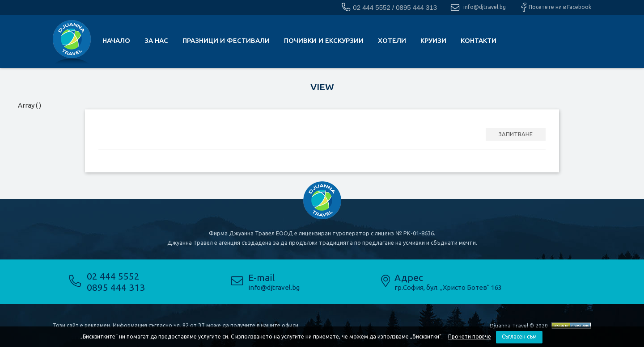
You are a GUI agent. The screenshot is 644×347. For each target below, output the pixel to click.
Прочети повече (470, 337)
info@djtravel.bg (485, 7)
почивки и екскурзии (324, 40)
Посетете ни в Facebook (560, 7)
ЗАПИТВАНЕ (516, 134)
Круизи (433, 40)
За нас (156, 40)
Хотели (392, 40)
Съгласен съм (519, 337)
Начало (116, 40)
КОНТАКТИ (479, 40)
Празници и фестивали (226, 40)
